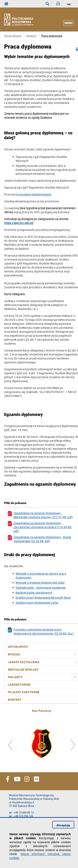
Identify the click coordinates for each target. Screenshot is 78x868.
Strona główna (13, 36)
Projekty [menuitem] (15, 677)
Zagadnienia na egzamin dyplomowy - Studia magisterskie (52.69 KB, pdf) (39, 539)
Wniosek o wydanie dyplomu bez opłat (40, 583)
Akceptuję (63, 825)
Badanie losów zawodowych (34, 593)
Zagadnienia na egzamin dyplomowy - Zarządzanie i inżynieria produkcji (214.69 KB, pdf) (40, 527)
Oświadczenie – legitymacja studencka (41, 588)
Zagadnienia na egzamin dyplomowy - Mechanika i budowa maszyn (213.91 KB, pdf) (40, 515)
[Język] (69, 4)
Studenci (31, 36)
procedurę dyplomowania (35, 194)
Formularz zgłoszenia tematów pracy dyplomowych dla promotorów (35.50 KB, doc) (40, 631)
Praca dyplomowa (52, 36)
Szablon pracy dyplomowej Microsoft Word (43, 598)
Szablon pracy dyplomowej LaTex (37, 603)
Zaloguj (60, 4)
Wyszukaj (49, 4)
